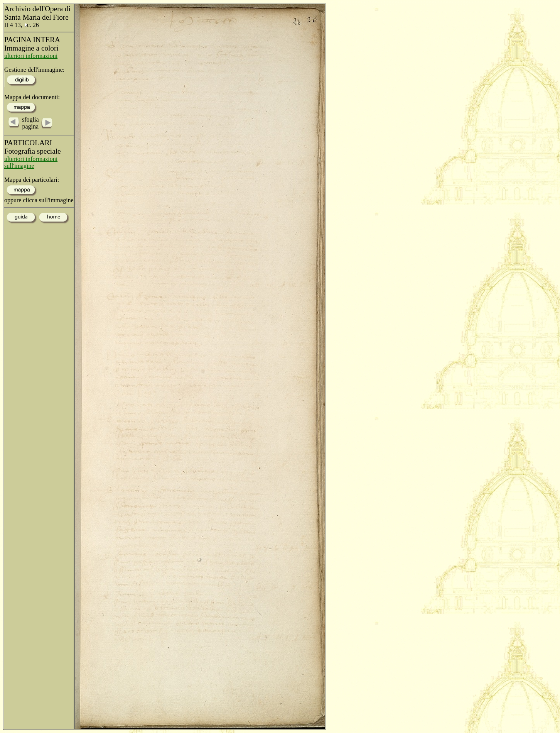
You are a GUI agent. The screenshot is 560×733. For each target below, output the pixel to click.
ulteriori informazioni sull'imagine (31, 162)
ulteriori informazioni (31, 56)
